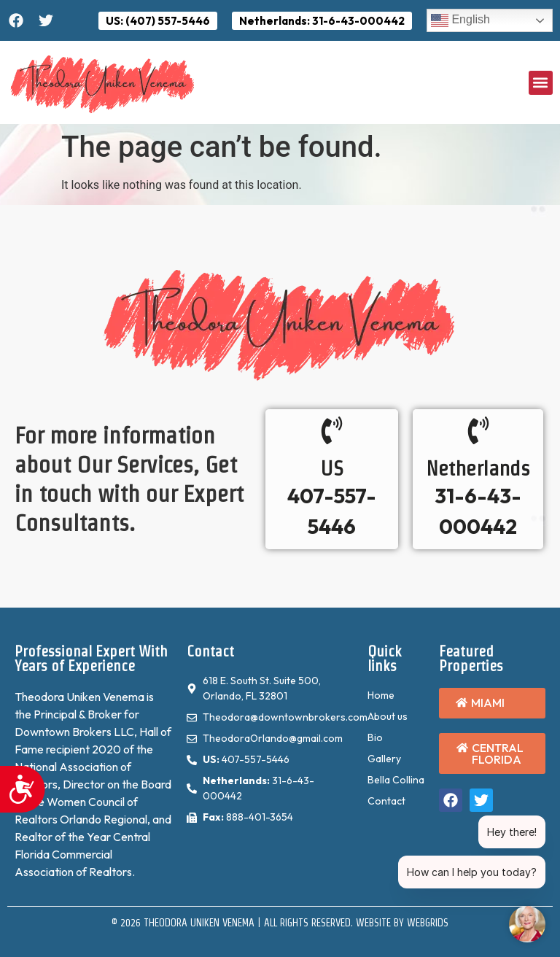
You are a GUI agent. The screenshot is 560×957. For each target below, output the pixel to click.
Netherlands (478, 468)
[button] (541, 83)
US (332, 468)
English (460, 20)
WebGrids (428, 923)
